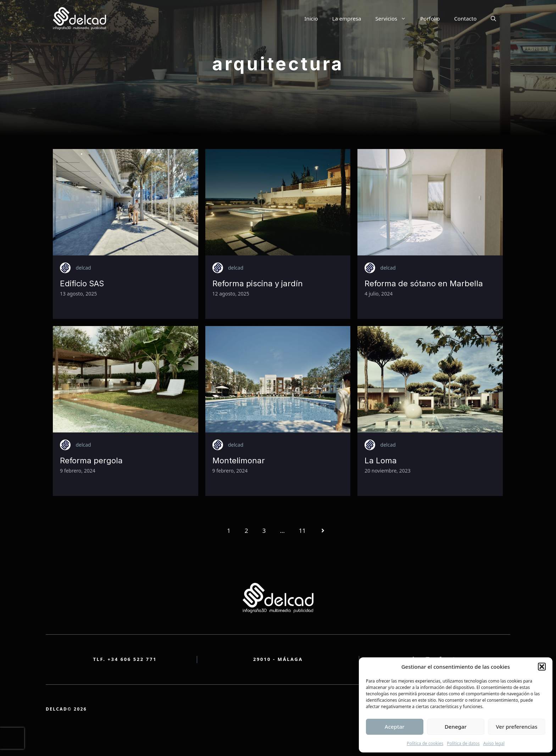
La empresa (347, 18)
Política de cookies (425, 743)
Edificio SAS (82, 283)
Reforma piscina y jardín (258, 283)
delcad (83, 268)
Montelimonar (239, 460)
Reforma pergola (91, 460)
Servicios (394, 18)
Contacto (465, 18)
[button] (542, 667)
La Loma (381, 460)
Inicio (311, 18)
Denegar (456, 727)
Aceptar (395, 727)
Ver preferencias (516, 727)
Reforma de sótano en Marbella (424, 283)
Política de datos (463, 743)
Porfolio (430, 18)
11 (302, 531)
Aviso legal (494, 743)
